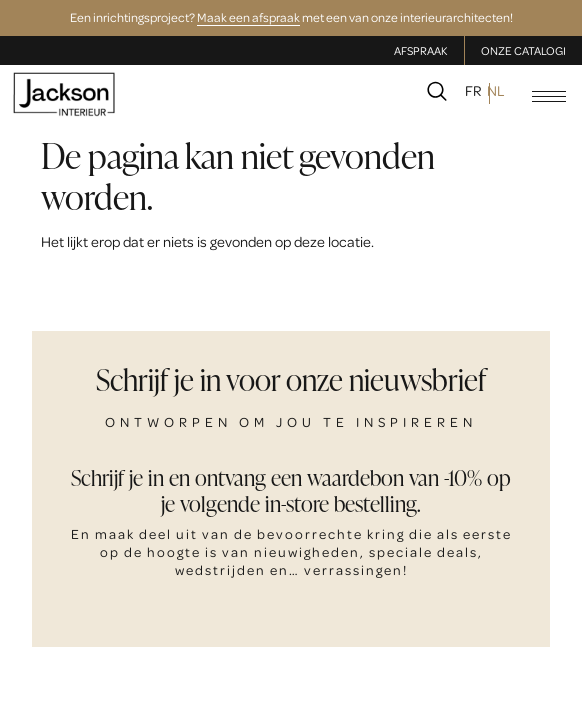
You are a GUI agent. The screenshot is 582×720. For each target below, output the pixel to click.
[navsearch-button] (437, 95)
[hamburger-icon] (549, 96)
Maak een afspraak (248, 17)
